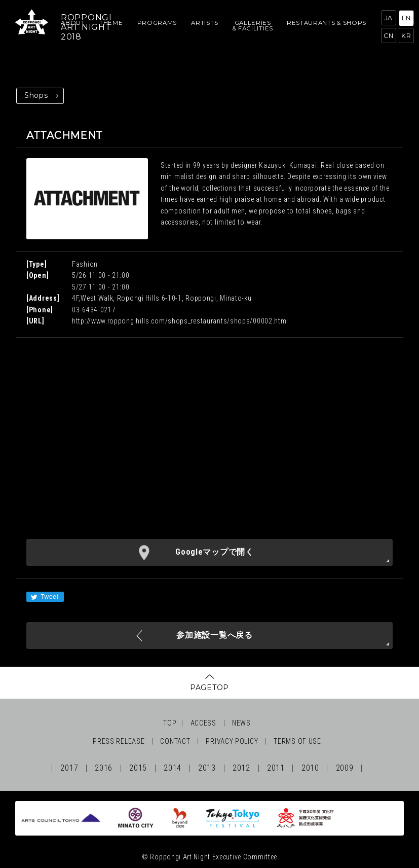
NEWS (241, 723)
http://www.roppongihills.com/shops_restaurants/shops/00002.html (180, 321)
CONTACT (175, 741)
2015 (138, 768)
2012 (241, 768)
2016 (104, 768)
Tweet (44, 597)
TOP (170, 723)
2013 (207, 768)
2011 (276, 768)
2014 (173, 768)
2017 (69, 768)
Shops (36, 95)
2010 (310, 768)
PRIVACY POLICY (232, 741)
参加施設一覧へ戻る (214, 635)
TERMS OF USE (297, 741)
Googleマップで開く (214, 552)
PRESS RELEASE (119, 741)
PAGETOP (210, 688)
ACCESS (203, 723)
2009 (345, 768)
